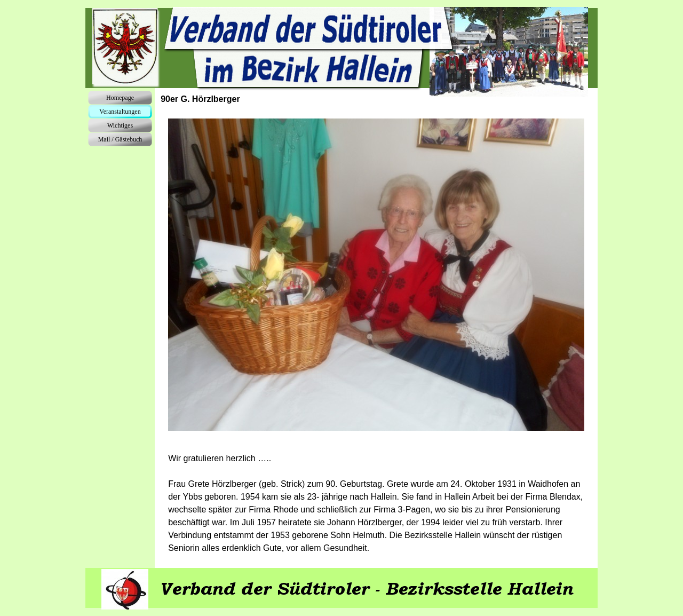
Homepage (120, 98)
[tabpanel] (376, 503)
